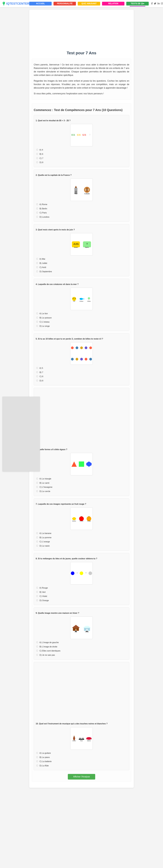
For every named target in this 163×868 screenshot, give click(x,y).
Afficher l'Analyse (81, 777)
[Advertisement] (21, 434)
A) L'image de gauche (48, 642)
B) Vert (41, 592)
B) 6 (40, 154)
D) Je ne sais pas (46, 655)
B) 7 (40, 372)
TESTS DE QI (138, 4)
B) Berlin (42, 209)
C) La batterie (44, 761)
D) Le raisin (43, 546)
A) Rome (42, 204)
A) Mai (41, 259)
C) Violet (42, 596)
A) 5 (40, 368)
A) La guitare (44, 753)
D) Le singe (43, 326)
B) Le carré (43, 483)
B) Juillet (42, 263)
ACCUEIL (41, 4)
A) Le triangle (44, 479)
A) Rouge (42, 588)
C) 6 (40, 376)
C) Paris (41, 213)
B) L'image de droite (47, 647)
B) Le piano (43, 757)
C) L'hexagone (44, 487)
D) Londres (43, 217)
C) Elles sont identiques (48, 651)
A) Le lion (42, 314)
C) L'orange (43, 542)
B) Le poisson (44, 318)
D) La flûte (42, 766)
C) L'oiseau (43, 322)
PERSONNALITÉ (65, 4)
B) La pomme (44, 538)
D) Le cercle (43, 491)
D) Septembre (44, 272)
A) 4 (40, 150)
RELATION (113, 4)
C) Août (41, 267)
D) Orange (43, 600)
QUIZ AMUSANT (89, 4)
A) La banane (44, 533)
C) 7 (40, 158)
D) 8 (40, 162)
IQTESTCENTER (16, 4)
